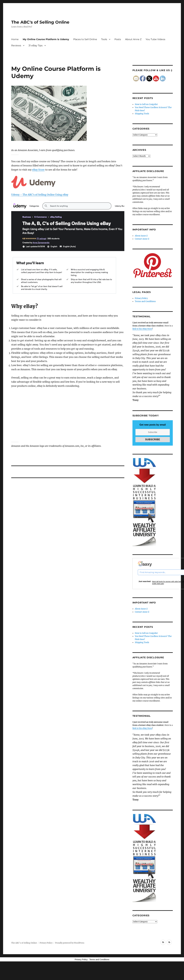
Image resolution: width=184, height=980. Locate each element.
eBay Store (38, 170)
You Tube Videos (155, 39)
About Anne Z (133, 39)
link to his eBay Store (142, 329)
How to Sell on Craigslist (146, 104)
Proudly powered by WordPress (70, 943)
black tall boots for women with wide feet (167, 581)
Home (15, 39)
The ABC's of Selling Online (40, 22)
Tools (104, 39)
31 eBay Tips (36, 46)
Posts (118, 39)
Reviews (16, 46)
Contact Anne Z (142, 239)
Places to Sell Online (85, 39)
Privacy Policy (141, 298)
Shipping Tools (142, 114)
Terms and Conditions (145, 301)
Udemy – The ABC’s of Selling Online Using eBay (40, 195)
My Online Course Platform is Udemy (46, 39)
